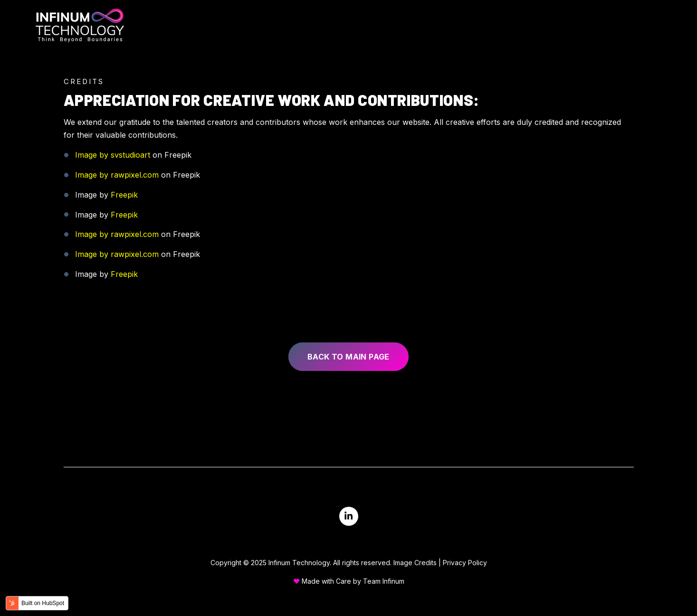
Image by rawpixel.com (117, 175)
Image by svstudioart (113, 155)
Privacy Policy (465, 563)
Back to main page (348, 357)
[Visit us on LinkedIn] (349, 516)
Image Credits (415, 563)
